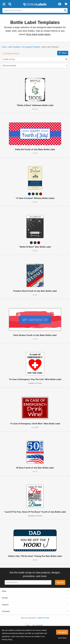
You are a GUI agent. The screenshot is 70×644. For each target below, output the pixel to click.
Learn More (62, 638)
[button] (4, 4)
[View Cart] (66, 4)
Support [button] (5, 605)
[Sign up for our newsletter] (28, 582)
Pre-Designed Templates (31, 47)
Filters (63, 53)
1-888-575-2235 (43, 618)
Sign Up (60, 582)
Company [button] (6, 611)
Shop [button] (4, 591)
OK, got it (62, 632)
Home (4, 47)
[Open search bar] (10, 4)
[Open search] (65, 10)
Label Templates (14, 47)
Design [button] (5, 598)
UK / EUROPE (38, 625)
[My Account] (60, 4)
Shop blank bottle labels (38, 34)
